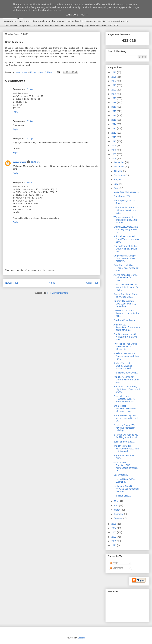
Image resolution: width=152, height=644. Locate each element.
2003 (114, 532)
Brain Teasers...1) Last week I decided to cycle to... (126, 418)
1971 (114, 545)
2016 (114, 115)
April (117, 506)
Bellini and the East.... (124, 442)
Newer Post (11, 283)
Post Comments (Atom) (58, 293)
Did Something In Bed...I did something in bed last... (126, 210)
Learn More (72, 15)
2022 (114, 90)
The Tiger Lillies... (122, 496)
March (117, 510)
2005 (114, 524)
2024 (114, 81)
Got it (85, 15)
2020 (114, 98)
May (116, 501)
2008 (114, 150)
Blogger (81, 638)
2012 (114, 133)
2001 (114, 541)
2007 (114, 154)
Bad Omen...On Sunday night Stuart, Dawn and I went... (127, 389)
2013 (114, 128)
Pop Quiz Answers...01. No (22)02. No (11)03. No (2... (125, 337)
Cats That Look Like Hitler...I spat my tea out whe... (126, 268)
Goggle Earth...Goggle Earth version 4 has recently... (125, 258)
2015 (114, 120)
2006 (114, 159)
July (116, 184)
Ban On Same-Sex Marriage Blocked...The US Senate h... (126, 449)
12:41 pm (35, 162)
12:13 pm (30, 121)
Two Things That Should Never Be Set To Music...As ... (125, 346)
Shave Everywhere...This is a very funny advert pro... (126, 229)
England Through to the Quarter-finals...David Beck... (125, 249)
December (119, 162)
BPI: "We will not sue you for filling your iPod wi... (126, 436)
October (118, 171)
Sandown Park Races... (125, 320)
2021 (114, 94)
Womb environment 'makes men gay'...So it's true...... (125, 220)
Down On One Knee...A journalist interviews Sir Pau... (126, 287)
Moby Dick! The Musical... (126, 192)
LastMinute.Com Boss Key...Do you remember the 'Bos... (126, 489)
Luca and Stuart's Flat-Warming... (125, 480)
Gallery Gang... (121, 475)
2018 (114, 107)
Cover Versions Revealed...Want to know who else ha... (124, 399)
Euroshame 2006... (123, 196)
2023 (114, 85)
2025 (114, 77)
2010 (114, 141)
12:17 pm (30, 138)
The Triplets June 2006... (126, 373)
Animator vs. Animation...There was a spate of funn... (127, 327)
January (118, 518)
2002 (114, 537)
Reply (15, 112)
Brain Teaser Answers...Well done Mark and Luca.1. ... (125, 409)
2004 (114, 528)
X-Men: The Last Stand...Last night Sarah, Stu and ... (123, 366)
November (119, 167)
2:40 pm (29, 182)
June (117, 188)
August (118, 180)
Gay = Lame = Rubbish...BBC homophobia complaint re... (126, 466)
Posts (114, 563)
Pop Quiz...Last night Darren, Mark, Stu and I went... (126, 380)
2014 (114, 124)
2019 (114, 102)
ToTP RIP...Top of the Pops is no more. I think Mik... (126, 313)
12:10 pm (30, 89)
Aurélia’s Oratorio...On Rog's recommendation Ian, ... (126, 356)
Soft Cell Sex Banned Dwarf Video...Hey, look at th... (126, 239)
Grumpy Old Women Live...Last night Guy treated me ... (125, 304)
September (120, 175)
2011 (114, 137)
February (119, 514)
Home (52, 283)
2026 (114, 72)
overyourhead (19, 162)
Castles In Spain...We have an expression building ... (124, 428)
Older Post (92, 283)
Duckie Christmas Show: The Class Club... (126, 295)
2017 (114, 111)
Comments (117, 568)
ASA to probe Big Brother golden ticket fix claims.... (126, 278)
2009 (114, 146)
